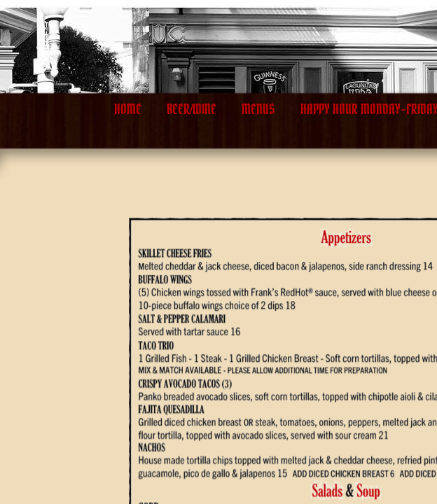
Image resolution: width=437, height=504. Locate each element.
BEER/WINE (192, 109)
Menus (258, 109)
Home (128, 109)
